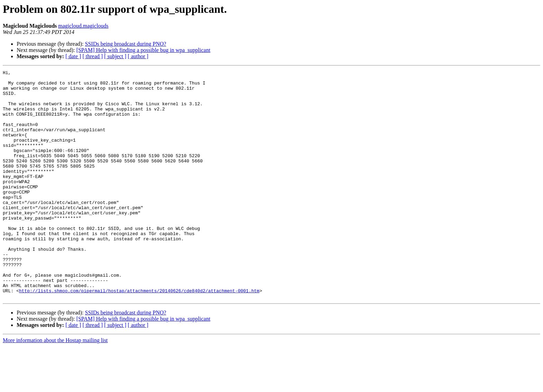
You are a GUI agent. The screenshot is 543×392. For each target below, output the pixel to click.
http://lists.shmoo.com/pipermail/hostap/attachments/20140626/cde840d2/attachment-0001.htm (139, 335)
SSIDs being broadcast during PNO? (126, 44)
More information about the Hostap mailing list (55, 386)
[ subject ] (115, 56)
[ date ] (73, 56)
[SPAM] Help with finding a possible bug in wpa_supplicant (143, 50)
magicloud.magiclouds (83, 26)
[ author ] (138, 56)
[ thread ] (93, 56)
